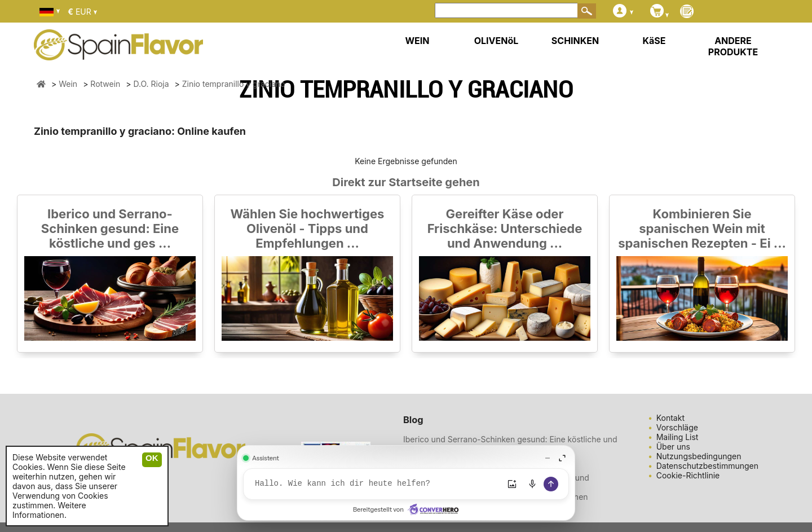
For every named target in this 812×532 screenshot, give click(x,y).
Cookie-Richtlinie (688, 475)
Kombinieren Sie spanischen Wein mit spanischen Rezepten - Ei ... (702, 228)
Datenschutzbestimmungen (707, 466)
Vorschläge (677, 427)
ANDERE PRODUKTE (733, 46)
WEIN (417, 41)
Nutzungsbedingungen (699, 456)
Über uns (673, 447)
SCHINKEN (575, 41)
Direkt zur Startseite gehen (406, 182)
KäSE (654, 41)
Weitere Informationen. (49, 510)
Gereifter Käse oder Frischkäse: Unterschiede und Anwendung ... (505, 228)
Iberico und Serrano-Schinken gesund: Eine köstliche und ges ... (110, 228)
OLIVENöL (497, 41)
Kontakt (670, 418)
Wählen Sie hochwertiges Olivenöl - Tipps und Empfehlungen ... (308, 228)
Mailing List (678, 437)
